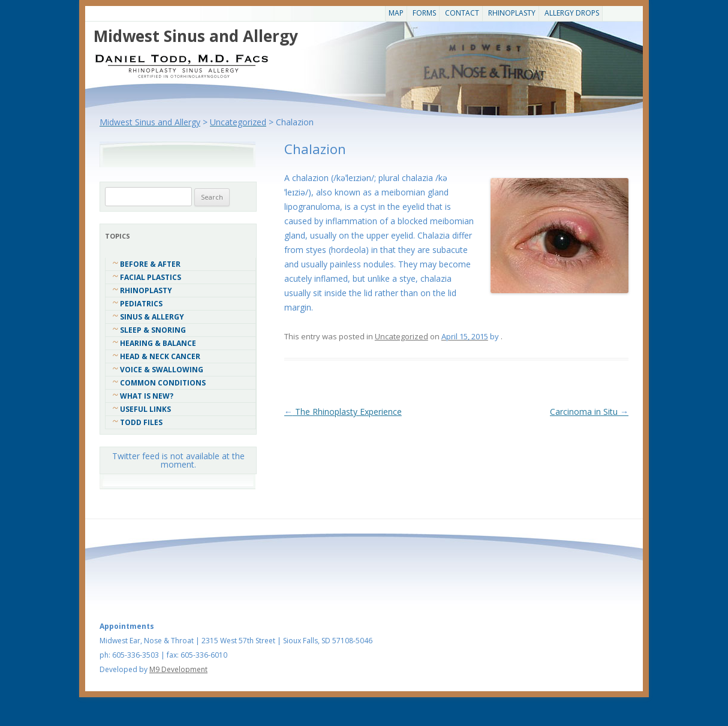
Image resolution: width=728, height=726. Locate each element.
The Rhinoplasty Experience (343, 412)
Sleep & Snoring (153, 330)
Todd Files (141, 422)
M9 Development (178, 669)
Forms (424, 13)
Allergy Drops (572, 13)
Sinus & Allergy (152, 317)
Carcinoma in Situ (589, 412)
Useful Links (145, 409)
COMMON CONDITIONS (163, 383)
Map (396, 13)
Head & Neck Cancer (160, 356)
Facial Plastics (151, 277)
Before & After (150, 264)
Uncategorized (401, 336)
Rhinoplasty (512, 13)
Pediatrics (141, 304)
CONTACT (462, 13)
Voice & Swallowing (162, 370)
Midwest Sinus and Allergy (196, 36)
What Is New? (147, 396)
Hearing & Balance (158, 343)
